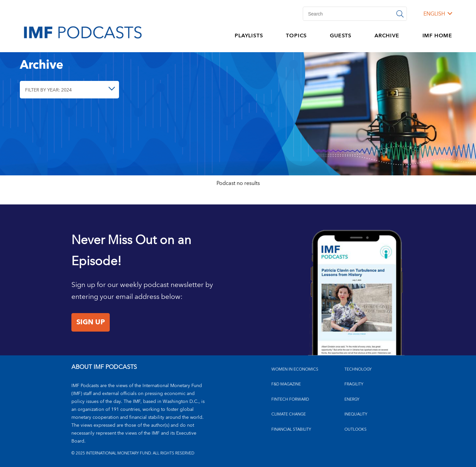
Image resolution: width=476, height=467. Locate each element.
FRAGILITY (354, 384)
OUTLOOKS (356, 430)
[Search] (355, 14)
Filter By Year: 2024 (48, 90)
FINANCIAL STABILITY (291, 430)
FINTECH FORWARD (290, 399)
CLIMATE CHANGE (289, 414)
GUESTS (341, 36)
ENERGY (352, 399)
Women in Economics (295, 369)
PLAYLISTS (249, 36)
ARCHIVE (387, 36)
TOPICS (296, 36)
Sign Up (91, 322)
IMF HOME (437, 36)
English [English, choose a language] (434, 14)
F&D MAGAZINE (286, 384)
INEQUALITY (356, 414)
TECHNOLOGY (358, 369)
